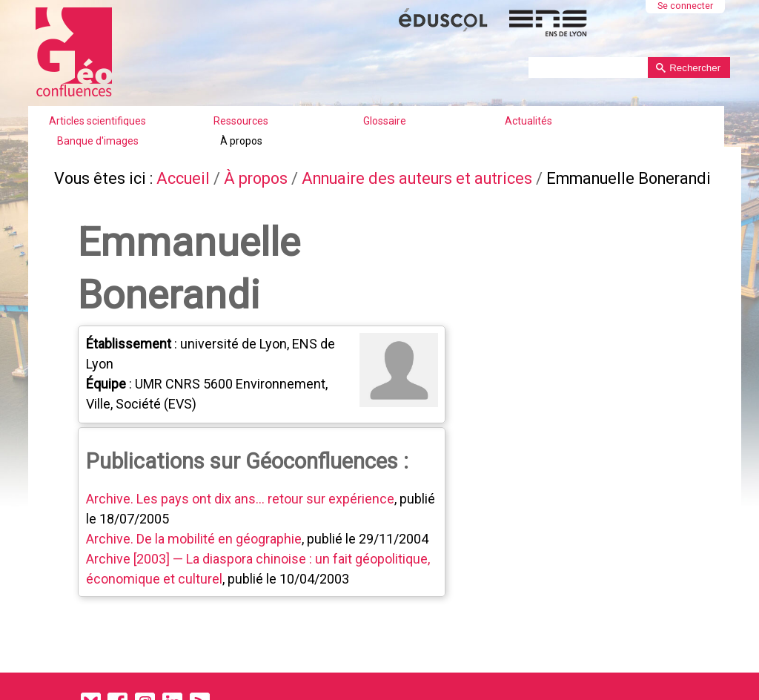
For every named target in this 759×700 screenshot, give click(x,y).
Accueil (183, 178)
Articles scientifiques (97, 121)
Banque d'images (98, 141)
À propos (241, 141)
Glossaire (385, 121)
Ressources (241, 121)
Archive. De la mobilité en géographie (194, 539)
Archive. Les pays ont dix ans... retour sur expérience (240, 499)
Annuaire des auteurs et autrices (417, 178)
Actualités (528, 121)
